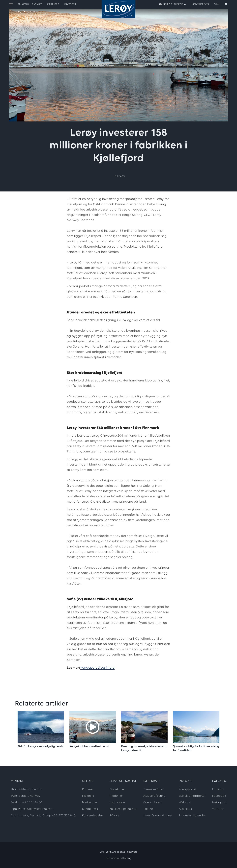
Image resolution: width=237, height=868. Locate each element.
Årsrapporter (188, 789)
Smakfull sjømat (30, 4)
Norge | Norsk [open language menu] (173, 4)
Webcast (185, 803)
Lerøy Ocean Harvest (158, 816)
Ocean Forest (152, 803)
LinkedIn (218, 789)
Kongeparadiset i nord (98, 668)
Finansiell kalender (192, 816)
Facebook (219, 796)
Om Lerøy (15, 12)
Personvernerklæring (119, 858)
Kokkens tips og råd (123, 809)
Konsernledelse (92, 816)
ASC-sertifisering (155, 796)
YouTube (218, 809)
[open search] (221, 4)
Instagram (219, 803)
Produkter (116, 796)
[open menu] (11, 4)
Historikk (88, 796)
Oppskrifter (117, 789)
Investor (71, 4)
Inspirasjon (117, 803)
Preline (148, 809)
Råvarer (115, 816)
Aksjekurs (185, 809)
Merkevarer (90, 803)
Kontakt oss (200, 4)
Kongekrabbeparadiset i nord (89, 746)
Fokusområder (153, 789)
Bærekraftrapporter (192, 796)
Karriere (53, 4)
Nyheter (31, 12)
